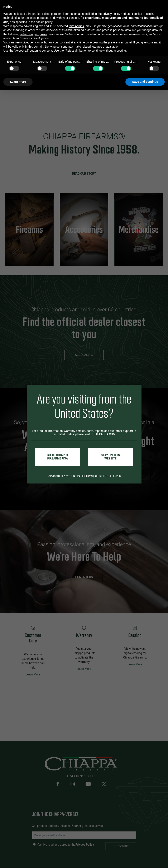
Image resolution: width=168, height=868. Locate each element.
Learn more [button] (18, 82)
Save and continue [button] (145, 82)
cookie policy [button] (44, 22)
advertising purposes (34, 34)
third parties (76, 26)
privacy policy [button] (111, 14)
